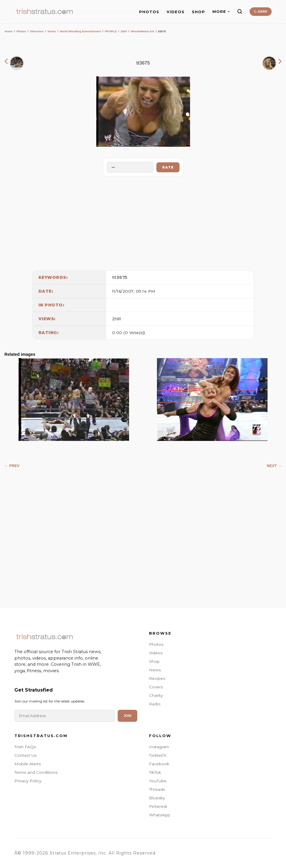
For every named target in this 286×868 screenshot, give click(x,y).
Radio (155, 704)
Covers (156, 687)
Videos (156, 653)
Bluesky (157, 798)
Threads (157, 789)
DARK (261, 11)
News (155, 670)
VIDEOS (176, 12)
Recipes (157, 678)
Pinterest (158, 806)
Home (9, 31)
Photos (21, 31)
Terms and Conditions (36, 772)
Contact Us (25, 755)
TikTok (155, 772)
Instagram (159, 747)
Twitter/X (158, 755)
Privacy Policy (28, 781)
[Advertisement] (143, 222)
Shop (154, 661)
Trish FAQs (25, 747)
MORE (221, 12)
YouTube (158, 781)
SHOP (198, 12)
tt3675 (120, 277)
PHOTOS (149, 12)
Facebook (159, 764)
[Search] (240, 11)
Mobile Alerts (28, 764)
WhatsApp (160, 815)
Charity (156, 695)
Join (127, 716)
